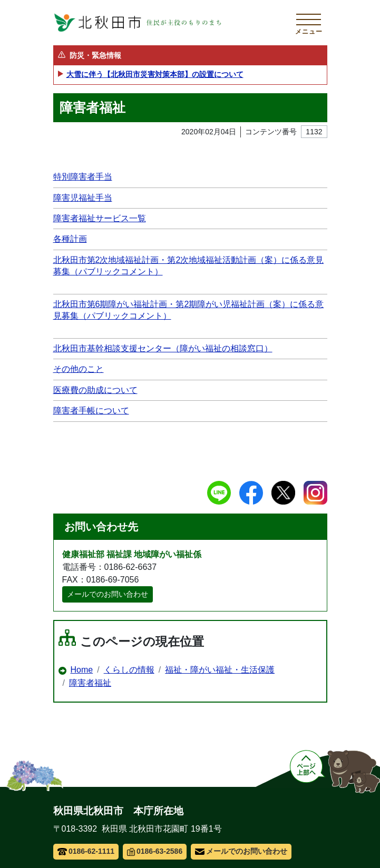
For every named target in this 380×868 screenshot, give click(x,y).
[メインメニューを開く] (309, 23)
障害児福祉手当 (83, 198)
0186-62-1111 (86, 851)
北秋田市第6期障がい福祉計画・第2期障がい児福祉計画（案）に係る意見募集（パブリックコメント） (189, 310)
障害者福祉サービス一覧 (100, 218)
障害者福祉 (90, 683)
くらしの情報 (129, 670)
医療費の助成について (95, 390)
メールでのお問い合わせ (108, 594)
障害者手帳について (91, 411)
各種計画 (70, 239)
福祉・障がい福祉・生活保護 (220, 670)
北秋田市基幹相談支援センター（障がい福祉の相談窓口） (163, 348)
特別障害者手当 (83, 177)
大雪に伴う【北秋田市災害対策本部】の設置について (155, 74)
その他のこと (79, 369)
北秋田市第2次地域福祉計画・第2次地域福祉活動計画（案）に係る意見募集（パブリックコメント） (189, 266)
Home (82, 670)
